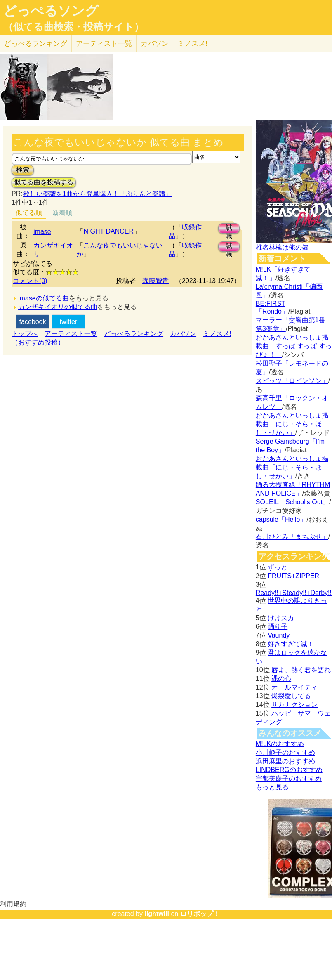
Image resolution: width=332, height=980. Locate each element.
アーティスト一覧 (71, 334)
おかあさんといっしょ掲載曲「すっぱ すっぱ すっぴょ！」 (294, 346)
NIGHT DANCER (108, 231)
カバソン (155, 44)
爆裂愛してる (291, 696)
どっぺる (36, 44)
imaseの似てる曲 (44, 298)
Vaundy (279, 635)
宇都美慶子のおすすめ (289, 778)
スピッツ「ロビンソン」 (292, 381)
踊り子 (278, 627)
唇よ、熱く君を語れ (301, 670)
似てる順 (29, 213)
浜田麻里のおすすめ (285, 761)
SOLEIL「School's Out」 (292, 502)
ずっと (278, 567)
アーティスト (104, 44)
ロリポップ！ (200, 914)
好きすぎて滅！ (291, 644)
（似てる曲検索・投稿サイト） (74, 27)
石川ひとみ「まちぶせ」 (292, 537)
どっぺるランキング (134, 334)
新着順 (62, 213)
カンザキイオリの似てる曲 (58, 307)
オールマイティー (298, 687)
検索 (23, 170)
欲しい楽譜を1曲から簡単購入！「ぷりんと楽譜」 (97, 194)
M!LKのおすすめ (280, 744)
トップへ (25, 334)
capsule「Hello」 (281, 519)
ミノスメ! (192, 44)
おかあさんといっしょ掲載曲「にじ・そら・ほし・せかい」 (292, 424)
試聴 (229, 229)
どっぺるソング (51, 11)
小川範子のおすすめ (285, 752)
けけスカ (281, 618)
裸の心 (281, 679)
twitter (69, 322)
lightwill (157, 914)
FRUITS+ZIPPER (293, 576)
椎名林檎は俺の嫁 (282, 247)
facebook (33, 322)
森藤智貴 (155, 281)
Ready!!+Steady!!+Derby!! (294, 593)
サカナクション (294, 705)
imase (42, 232)
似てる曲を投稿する (44, 182)
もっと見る (272, 787)
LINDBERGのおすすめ (289, 770)
